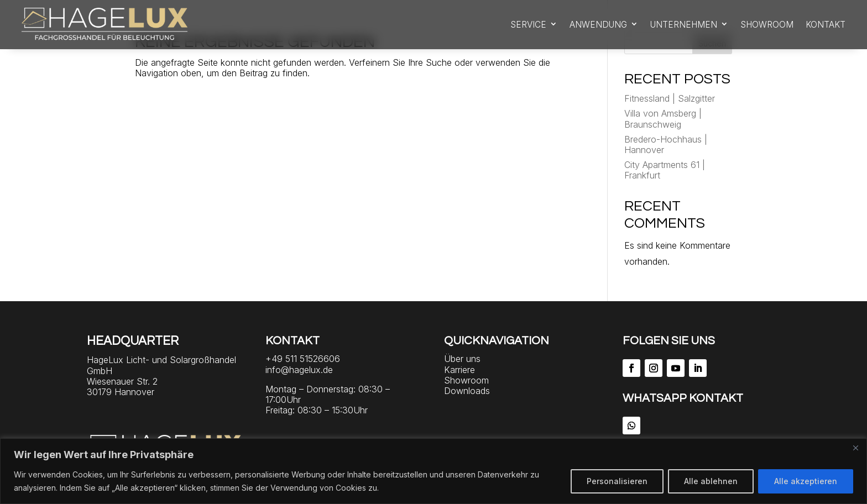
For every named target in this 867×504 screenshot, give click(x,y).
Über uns (462, 359)
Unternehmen (684, 25)
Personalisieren (617, 481)
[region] (433, 471)
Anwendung (598, 25)
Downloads (467, 391)
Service (528, 25)
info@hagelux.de (299, 370)
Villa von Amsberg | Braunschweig (663, 119)
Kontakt (826, 25)
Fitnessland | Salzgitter (670, 98)
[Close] (855, 448)
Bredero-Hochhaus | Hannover (666, 145)
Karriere (459, 370)
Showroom (767, 25)
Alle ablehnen (711, 481)
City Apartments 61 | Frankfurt (665, 170)
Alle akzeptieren (806, 481)
